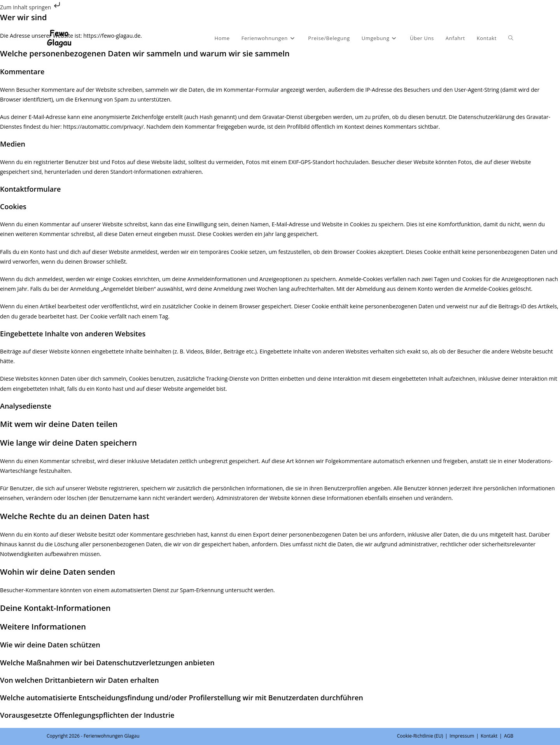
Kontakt (489, 736)
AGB (509, 736)
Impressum (462, 736)
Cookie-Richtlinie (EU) (420, 736)
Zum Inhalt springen (31, 7)
